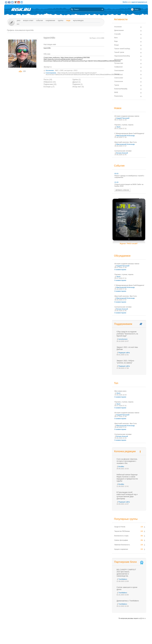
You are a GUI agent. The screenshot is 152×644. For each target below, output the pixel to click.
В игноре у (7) (49, 87)
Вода (116, 41)
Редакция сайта (124, 353)
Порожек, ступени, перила (124, 125)
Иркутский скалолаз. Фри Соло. (126, 142)
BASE (116, 92)
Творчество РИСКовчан (122, 531)
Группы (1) (77, 80)
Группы (61, 20)
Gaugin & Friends (120, 527)
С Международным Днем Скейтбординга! (129, 133)
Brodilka (121, 467)
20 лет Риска (88, 640)
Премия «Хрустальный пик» (101, 637)
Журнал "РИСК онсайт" (129, 244)
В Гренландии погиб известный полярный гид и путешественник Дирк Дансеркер (127, 495)
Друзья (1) (77, 82)
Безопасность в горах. (122, 536)
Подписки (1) (78, 84)
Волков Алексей (122, 153)
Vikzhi (118, 127)
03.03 (117, 174)
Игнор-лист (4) (78, 87)
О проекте (86, 637)
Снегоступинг (119, 78)
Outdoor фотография (121, 540)
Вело (116, 38)
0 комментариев (120, 270)
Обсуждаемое (122, 256)
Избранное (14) (50, 82)
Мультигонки (118, 60)
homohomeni (123, 339)
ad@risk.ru (142, 618)
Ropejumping (119, 96)
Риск (19, 20)
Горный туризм (119, 52)
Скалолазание (51, 73)
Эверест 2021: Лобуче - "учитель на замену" (126, 362)
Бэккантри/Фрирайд (121, 89)
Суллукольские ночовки (123, 151)
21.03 (117, 182)
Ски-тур (117, 74)
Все (18, 24)
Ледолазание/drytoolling (122, 56)
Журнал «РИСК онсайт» (136, 637)
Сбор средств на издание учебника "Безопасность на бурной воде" (127, 334)
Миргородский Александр (126, 136)
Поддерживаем (123, 324)
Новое (118, 108)
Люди (68, 20)
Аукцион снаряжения (121, 549)
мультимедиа (78, 20)
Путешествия (119, 63)
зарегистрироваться (139, 2)
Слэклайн (118, 34)
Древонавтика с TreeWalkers (128, 601)
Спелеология (119, 81)
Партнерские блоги (129, 562)
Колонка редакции (125, 451)
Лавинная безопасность (122, 545)
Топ (116, 383)
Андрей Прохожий (123, 118)
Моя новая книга (120, 391)
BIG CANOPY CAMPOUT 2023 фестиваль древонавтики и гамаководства (126, 573)
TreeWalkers (123, 579)
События (40, 20)
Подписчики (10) (50, 84)
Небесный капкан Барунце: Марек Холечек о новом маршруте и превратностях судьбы (127, 478)
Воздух (117, 45)
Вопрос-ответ (28, 20)
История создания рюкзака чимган (127, 116)
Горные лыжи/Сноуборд (122, 49)
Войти (125, 2)
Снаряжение (50, 20)
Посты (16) (48, 80)
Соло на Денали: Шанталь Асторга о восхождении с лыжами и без (127, 461)
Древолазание (119, 30)
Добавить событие (122, 190)
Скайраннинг (119, 67)
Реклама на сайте (119, 637)
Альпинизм (50, 70)
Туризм (117, 85)
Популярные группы (126, 519)
